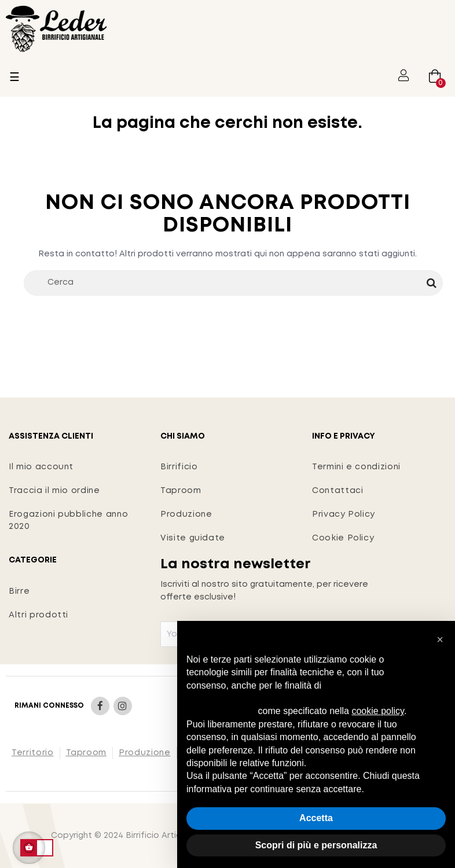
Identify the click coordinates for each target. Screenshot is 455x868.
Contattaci (338, 491)
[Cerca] (233, 283)
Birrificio (179, 467)
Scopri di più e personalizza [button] (316, 845)
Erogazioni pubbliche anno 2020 (68, 521)
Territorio (33, 753)
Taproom (181, 491)
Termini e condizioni (356, 467)
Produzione (186, 514)
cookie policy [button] (377, 711)
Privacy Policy (344, 514)
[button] (440, 639)
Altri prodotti (38, 615)
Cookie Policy (343, 538)
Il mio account (41, 467)
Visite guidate (193, 538)
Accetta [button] (316, 818)
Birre (19, 591)
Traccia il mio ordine (54, 491)
